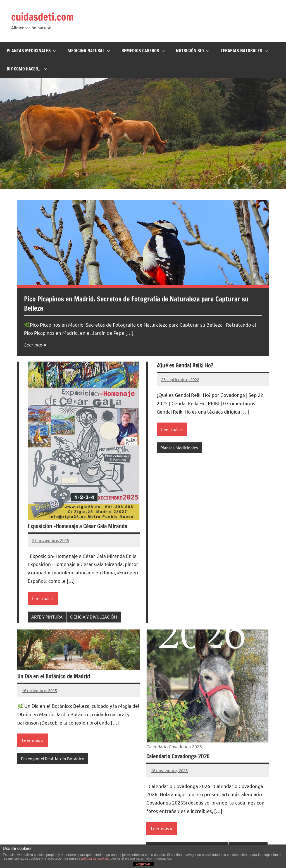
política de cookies (95, 858)
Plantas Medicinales (32, 51)
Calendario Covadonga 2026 (178, 756)
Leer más (33, 345)
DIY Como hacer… (27, 69)
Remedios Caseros (143, 51)
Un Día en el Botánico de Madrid (54, 676)
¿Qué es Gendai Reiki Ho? (185, 365)
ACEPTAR (143, 864)
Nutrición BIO (193, 51)
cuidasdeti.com (42, 17)
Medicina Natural (89, 51)
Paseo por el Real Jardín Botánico (53, 759)
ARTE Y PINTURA (47, 617)
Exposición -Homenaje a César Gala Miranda (77, 526)
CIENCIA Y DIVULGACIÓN (93, 617)
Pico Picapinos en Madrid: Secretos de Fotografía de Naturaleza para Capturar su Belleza (136, 304)
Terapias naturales (244, 51)
